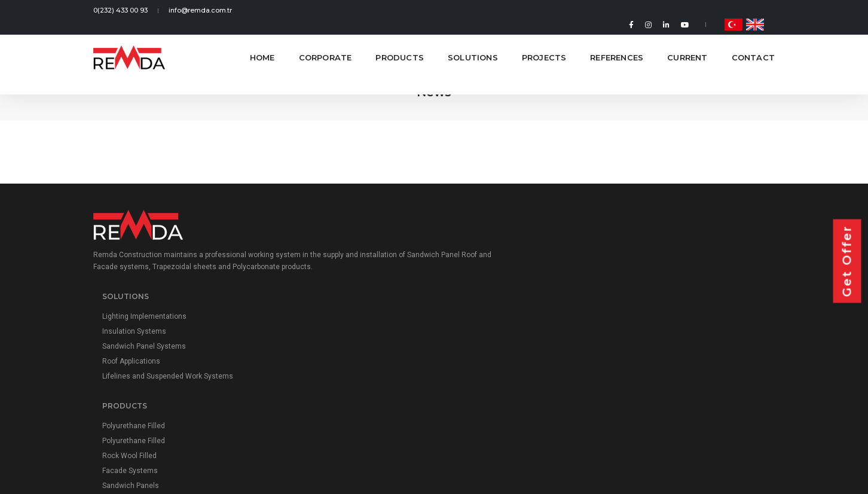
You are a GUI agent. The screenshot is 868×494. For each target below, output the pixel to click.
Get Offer (847, 261)
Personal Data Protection (434, 417)
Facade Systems (489, 322)
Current (687, 42)
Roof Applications (315, 322)
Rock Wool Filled (488, 307)
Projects (544, 42)
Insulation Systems (318, 292)
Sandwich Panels (489, 337)
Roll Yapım (757, 417)
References (617, 42)
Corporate (325, 42)
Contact (753, 42)
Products (400, 42)
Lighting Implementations (328, 277)
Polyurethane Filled (492, 277)
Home (262, 42)
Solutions (473, 42)
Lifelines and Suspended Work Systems (352, 337)
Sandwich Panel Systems (328, 307)
